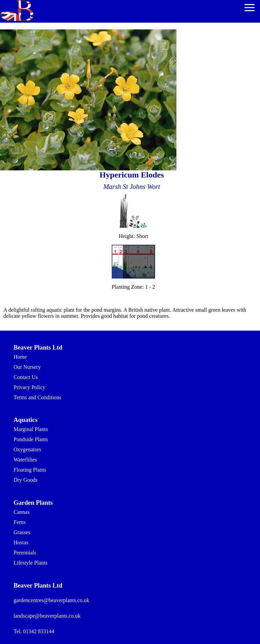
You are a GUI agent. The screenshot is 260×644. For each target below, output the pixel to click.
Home (20, 357)
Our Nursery (27, 367)
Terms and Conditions (37, 397)
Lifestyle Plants (30, 563)
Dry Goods (26, 480)
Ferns (20, 522)
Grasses (22, 532)
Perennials (25, 553)
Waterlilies (25, 460)
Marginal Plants (31, 429)
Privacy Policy (29, 387)
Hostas (21, 542)
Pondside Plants (31, 439)
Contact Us (26, 377)
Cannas (21, 512)
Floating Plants (30, 470)
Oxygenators (27, 449)
